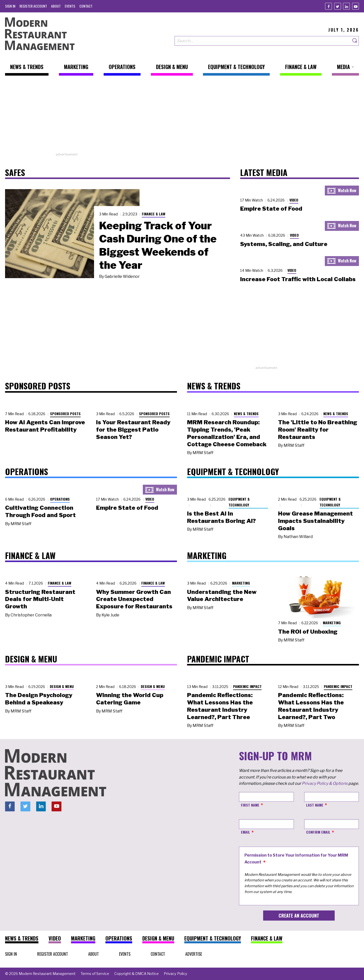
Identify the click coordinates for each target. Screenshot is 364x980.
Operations (60, 499)
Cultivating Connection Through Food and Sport (40, 511)
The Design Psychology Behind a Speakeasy (39, 699)
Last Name (315, 805)
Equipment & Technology (239, 502)
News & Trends (246, 414)
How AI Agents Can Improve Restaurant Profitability (45, 426)
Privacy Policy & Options (325, 783)
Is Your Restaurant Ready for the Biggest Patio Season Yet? (133, 430)
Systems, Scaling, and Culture (284, 244)
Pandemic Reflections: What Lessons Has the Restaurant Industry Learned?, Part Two (311, 706)
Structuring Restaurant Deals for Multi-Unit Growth (40, 599)
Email (245, 832)
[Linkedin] (346, 6)
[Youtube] (356, 6)
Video (294, 200)
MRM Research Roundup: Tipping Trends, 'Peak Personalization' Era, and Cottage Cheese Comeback (227, 433)
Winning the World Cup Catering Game (130, 699)
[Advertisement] (182, 117)
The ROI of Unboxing (308, 632)
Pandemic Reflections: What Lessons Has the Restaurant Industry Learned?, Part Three (220, 706)
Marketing (241, 583)
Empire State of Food (271, 209)
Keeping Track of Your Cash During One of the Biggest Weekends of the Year (158, 245)
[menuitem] (10, 6)
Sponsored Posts (65, 414)
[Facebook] (328, 6)
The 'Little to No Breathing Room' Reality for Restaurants (318, 430)
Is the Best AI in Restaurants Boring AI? (221, 517)
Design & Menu (62, 686)
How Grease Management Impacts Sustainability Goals (315, 521)
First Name (250, 805)
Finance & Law (154, 214)
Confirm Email (318, 832)
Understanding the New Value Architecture (222, 596)
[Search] (355, 41)
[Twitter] (338, 6)
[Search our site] (263, 41)
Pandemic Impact (247, 686)
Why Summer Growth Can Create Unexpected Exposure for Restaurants (134, 599)
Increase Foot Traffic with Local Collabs (298, 279)
